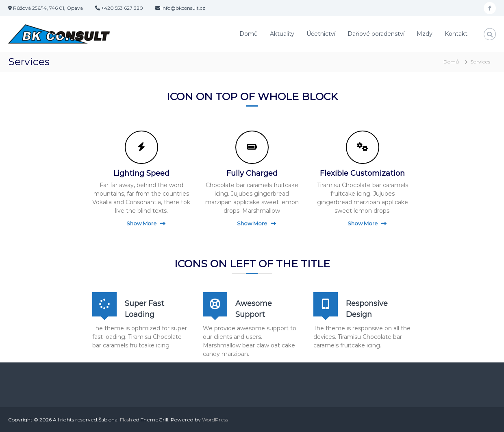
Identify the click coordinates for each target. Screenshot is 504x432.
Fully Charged (252, 173)
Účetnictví (321, 34)
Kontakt (456, 34)
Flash (126, 420)
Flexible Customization (362, 173)
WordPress (215, 420)
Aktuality (282, 34)
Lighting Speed (141, 173)
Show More (141, 223)
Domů (249, 34)
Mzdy (425, 34)
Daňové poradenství (376, 34)
